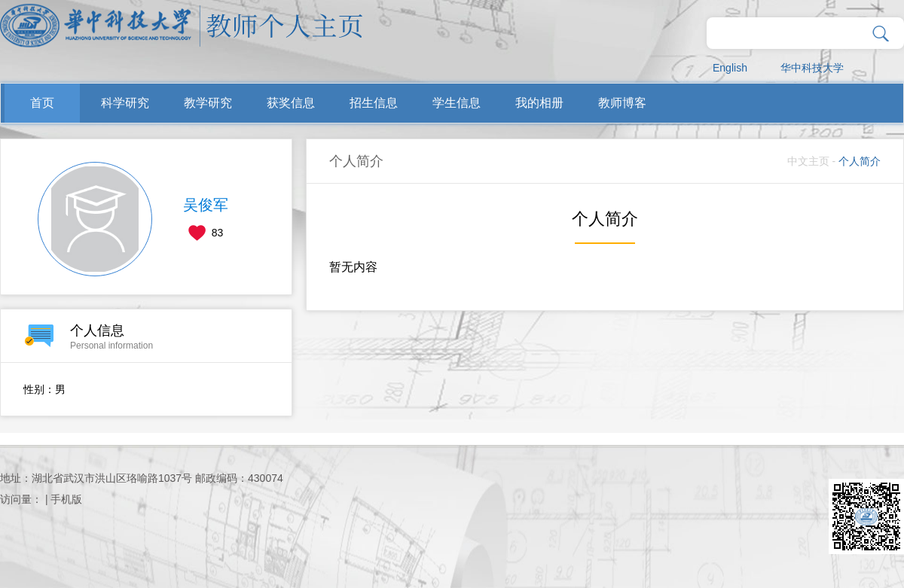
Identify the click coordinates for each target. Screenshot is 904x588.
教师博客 (622, 103)
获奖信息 (291, 103)
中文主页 (808, 161)
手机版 (66, 499)
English (730, 68)
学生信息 (457, 103)
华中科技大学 (812, 68)
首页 (42, 103)
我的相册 (539, 103)
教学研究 (208, 103)
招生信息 (374, 103)
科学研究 (125, 103)
